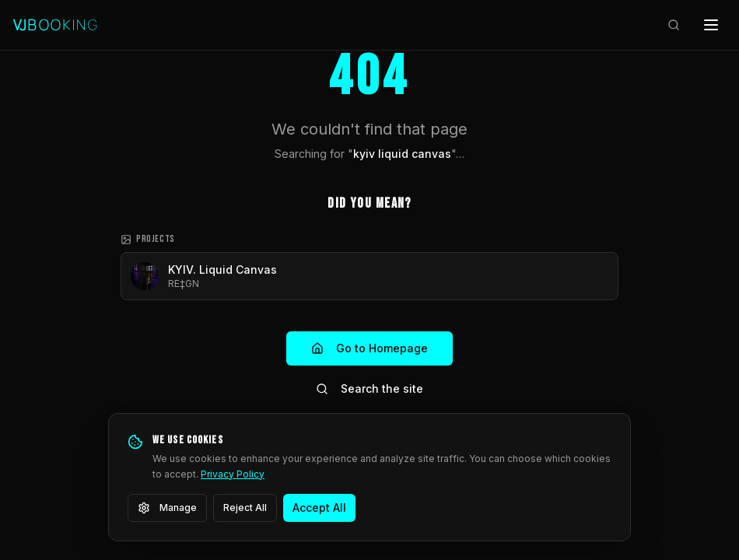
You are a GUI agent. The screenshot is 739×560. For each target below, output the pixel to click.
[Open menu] (711, 25)
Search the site (369, 388)
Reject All (245, 507)
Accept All (319, 507)
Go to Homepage (369, 348)
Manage (167, 508)
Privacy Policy (233, 474)
